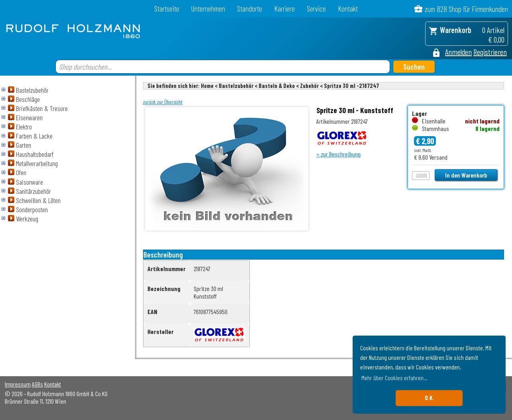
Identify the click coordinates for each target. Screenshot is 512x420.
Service (316, 9)
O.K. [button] (429, 398)
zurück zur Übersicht (163, 102)
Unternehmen (208, 9)
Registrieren (490, 52)
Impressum (18, 384)
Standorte (250, 9)
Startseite (167, 9)
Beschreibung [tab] (163, 255)
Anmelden (458, 52)
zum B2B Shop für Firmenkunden (466, 9)
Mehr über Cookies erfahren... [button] (394, 378)
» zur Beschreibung (338, 154)
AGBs (37, 384)
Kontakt (348, 9)
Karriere (284, 9)
